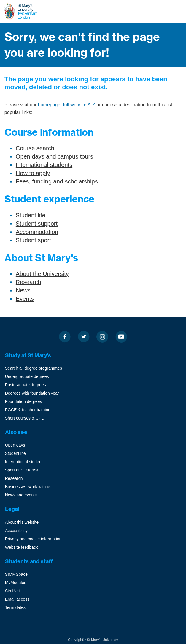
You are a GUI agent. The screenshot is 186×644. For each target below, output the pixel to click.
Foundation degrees (24, 401)
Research (28, 282)
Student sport (33, 240)
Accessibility (16, 531)
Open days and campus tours (54, 156)
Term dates (15, 607)
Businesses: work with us (28, 487)
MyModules (16, 583)
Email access (17, 599)
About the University (42, 274)
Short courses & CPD (25, 418)
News (23, 290)
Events (25, 299)
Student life (31, 215)
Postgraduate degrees (26, 385)
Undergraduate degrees (27, 376)
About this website (22, 522)
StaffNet (12, 591)
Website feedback (22, 547)
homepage (49, 105)
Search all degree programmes (34, 368)
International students (44, 165)
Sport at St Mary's (22, 470)
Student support (37, 224)
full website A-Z (79, 105)
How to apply (33, 173)
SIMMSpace (16, 574)
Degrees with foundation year (32, 393)
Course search (35, 148)
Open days (15, 445)
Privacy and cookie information (33, 539)
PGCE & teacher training (28, 410)
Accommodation (37, 232)
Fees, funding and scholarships (57, 181)
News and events (21, 495)
